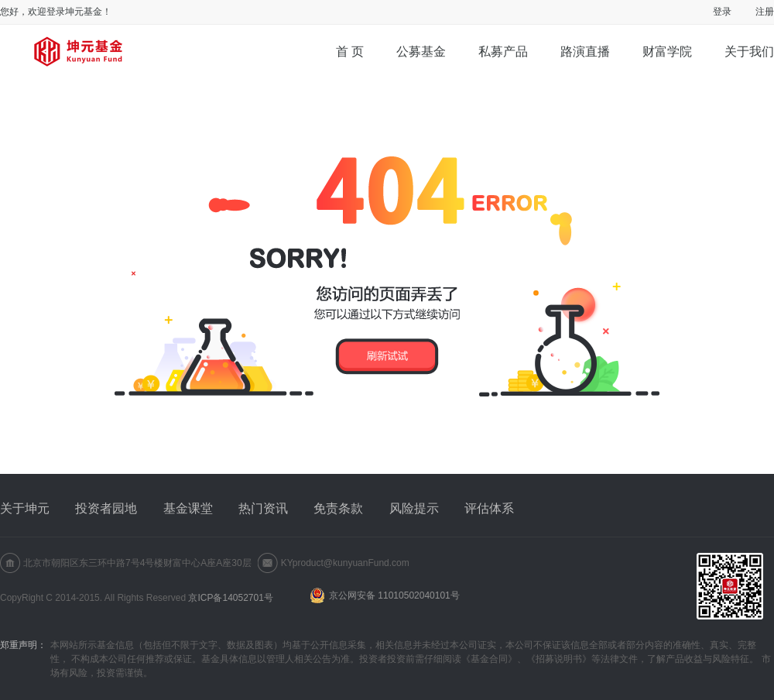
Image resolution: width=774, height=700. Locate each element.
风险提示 (414, 508)
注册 (765, 12)
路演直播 (585, 51)
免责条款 (338, 508)
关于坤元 (25, 508)
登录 (722, 12)
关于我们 (749, 51)
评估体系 (489, 508)
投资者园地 (106, 508)
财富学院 (667, 51)
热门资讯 (263, 508)
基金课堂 (188, 508)
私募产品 (503, 51)
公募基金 (421, 51)
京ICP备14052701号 (230, 598)
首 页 (350, 51)
